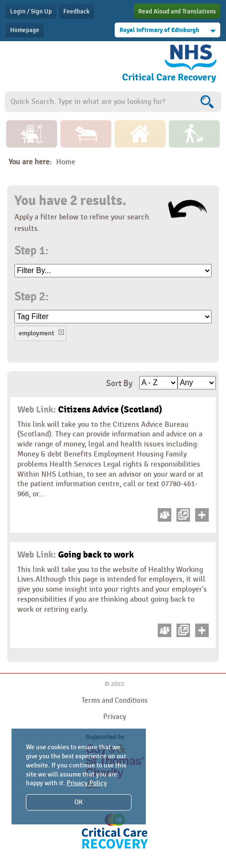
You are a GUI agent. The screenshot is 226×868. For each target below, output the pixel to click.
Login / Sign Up (31, 11)
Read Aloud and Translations (177, 11)
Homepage (25, 30)
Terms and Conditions (115, 700)
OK (78, 802)
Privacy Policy (87, 783)
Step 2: (31, 297)
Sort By (119, 383)
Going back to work (76, 555)
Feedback (77, 11)
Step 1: (31, 251)
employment (36, 333)
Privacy (115, 717)
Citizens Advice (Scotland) (90, 410)
